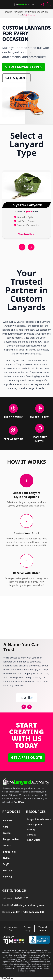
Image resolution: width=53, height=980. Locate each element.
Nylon (6, 858)
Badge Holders (11, 839)
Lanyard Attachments (39, 819)
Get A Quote (34, 840)
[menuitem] (11, 820)
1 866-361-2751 (21, 898)
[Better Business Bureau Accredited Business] (39, 940)
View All (7, 877)
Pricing (31, 830)
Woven (7, 833)
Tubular (7, 845)
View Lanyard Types (23, 67)
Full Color (8, 870)
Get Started (29, 15)
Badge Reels (10, 852)
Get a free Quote (26, 757)
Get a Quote (16, 78)
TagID (6, 864)
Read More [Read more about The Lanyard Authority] (19, 802)
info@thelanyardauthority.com (27, 905)
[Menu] (5, 4)
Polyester (8, 820)
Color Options (35, 824)
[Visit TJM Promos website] (14, 940)
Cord (6, 827)
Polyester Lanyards (27, 205)
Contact (31, 835)
